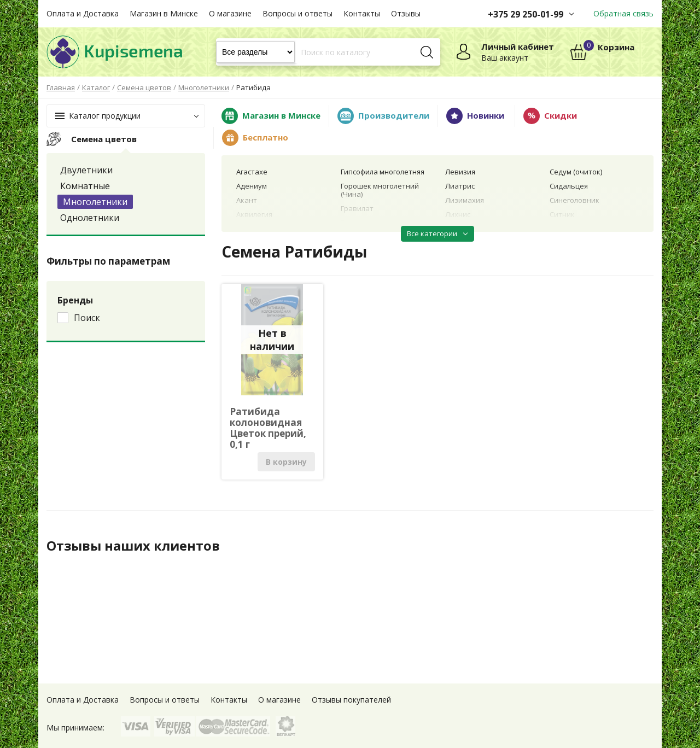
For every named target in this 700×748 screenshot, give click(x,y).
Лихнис (458, 214)
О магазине (230, 13)
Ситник (562, 214)
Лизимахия (465, 200)
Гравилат (357, 208)
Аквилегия (254, 214)
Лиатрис (460, 186)
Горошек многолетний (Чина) (380, 190)
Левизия (460, 172)
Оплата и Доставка (83, 13)
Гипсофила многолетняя (383, 172)
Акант (247, 200)
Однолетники (90, 218)
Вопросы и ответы (297, 13)
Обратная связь (623, 13)
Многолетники (95, 202)
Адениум (252, 186)
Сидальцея (569, 186)
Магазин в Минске (164, 13)
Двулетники (86, 170)
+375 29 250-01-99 (526, 14)
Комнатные (85, 186)
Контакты (362, 13)
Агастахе (252, 172)
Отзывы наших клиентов (133, 546)
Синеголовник (574, 200)
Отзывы (406, 13)
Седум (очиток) (576, 172)
